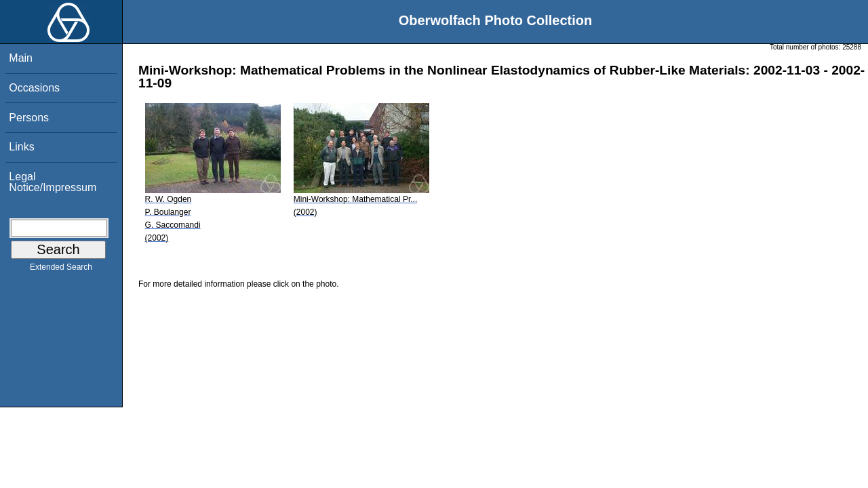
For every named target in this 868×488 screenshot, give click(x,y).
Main (21, 58)
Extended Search (61, 270)
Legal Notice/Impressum (53, 182)
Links (21, 147)
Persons (29, 118)
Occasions (34, 88)
